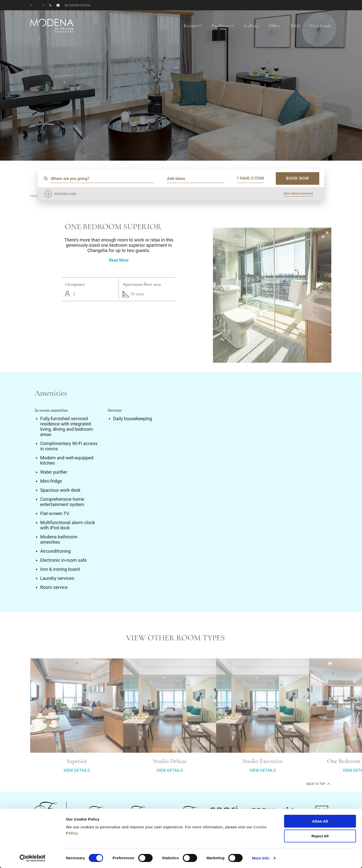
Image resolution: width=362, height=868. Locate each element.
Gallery (251, 26)
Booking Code (66, 194)
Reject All (320, 836)
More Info (261, 858)
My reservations (78, 5)
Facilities (221, 26)
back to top (318, 784)
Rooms (191, 26)
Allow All (320, 821)
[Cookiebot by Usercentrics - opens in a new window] (33, 858)
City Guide (321, 26)
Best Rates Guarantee (299, 194)
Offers (275, 26)
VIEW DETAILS (77, 789)
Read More (119, 260)
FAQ (296, 26)
